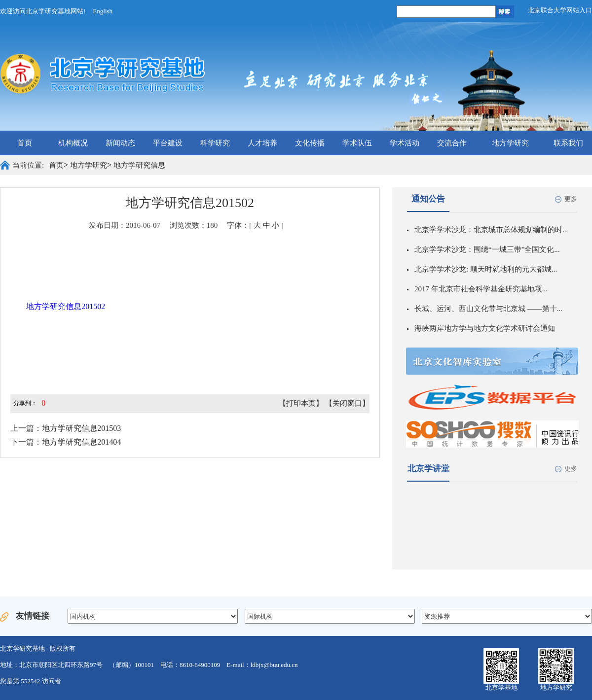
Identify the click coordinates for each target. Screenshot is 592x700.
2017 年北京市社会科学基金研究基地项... (481, 289)
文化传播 (310, 143)
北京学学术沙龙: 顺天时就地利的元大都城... (486, 269)
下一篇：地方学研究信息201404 (66, 442)
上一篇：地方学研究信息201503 (66, 428)
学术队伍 (357, 143)
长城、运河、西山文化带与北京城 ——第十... (488, 309)
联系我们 (568, 143)
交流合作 (452, 143)
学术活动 (405, 143)
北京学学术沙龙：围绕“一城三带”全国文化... (487, 249)
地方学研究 (510, 143)
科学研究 (215, 143)
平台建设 (168, 143)
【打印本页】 (301, 403)
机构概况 (73, 143)
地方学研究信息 (139, 165)
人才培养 (262, 143)
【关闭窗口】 (347, 403)
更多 (571, 199)
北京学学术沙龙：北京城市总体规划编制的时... (491, 230)
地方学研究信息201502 (66, 306)
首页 (25, 143)
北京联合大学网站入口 (560, 10)
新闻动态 (120, 143)
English (103, 11)
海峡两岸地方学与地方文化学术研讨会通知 (485, 328)
